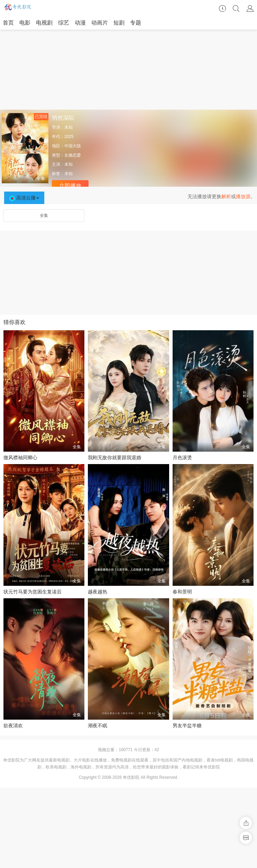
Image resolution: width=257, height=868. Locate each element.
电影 (25, 23)
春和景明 (182, 592)
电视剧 (44, 23)
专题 (136, 23)
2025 (69, 137)
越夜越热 (98, 592)
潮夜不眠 (98, 726)
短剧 (119, 23)
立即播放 (70, 186)
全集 (44, 215)
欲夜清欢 (13, 726)
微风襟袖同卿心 (20, 458)
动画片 (100, 23)
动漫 (80, 23)
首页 (8, 23)
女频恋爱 (73, 155)
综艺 (64, 23)
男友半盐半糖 (187, 726)
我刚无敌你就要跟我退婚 (114, 458)
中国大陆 (73, 146)
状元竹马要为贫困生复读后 (33, 592)
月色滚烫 (182, 458)
